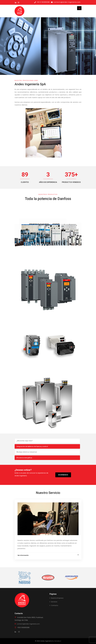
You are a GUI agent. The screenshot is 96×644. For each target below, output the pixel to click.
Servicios (54, 602)
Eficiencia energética (24, 458)
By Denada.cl (57, 641)
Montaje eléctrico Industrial (27, 452)
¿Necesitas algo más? (25, 441)
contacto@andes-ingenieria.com (27, 624)
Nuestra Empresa (57, 598)
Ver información (23, 555)
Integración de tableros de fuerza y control (32, 446)
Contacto (55, 605)
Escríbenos (63, 475)
